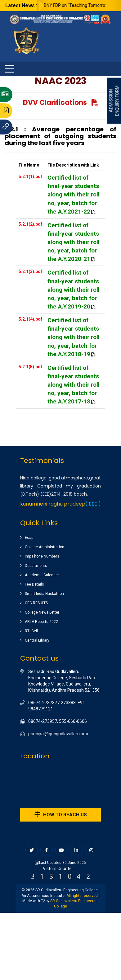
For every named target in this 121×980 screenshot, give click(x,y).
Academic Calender (42, 575)
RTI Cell (31, 631)
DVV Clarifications (61, 103)
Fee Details (34, 584)
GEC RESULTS (36, 603)
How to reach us (61, 814)
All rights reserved (82, 896)
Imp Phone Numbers (42, 556)
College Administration (45, 547)
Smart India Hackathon (44, 594)
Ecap (29, 538)
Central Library (37, 640)
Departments (36, 566)
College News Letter (42, 612)
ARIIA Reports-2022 (41, 622)
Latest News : (21, 5)
